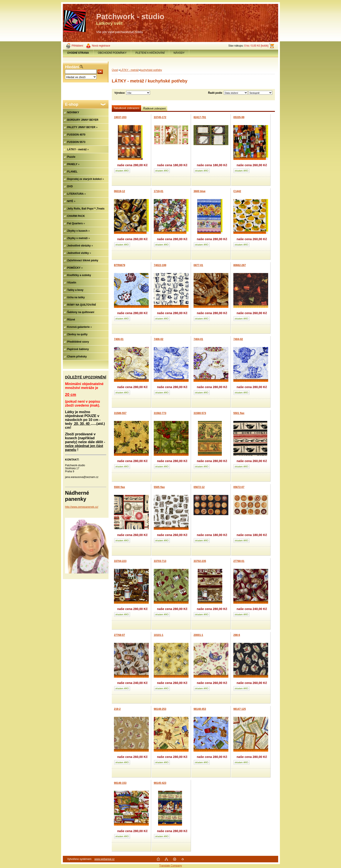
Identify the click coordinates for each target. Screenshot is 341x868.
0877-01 (198, 265)
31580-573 (200, 413)
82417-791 (200, 117)
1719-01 (159, 191)
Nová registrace (101, 46)
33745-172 (160, 117)
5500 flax (120, 487)
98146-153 (120, 783)
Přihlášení (77, 46)
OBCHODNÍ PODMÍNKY (112, 53)
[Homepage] (78, 53)
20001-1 (198, 635)
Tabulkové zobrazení (126, 108)
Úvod (115, 70)
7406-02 (159, 339)
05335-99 (239, 117)
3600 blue (200, 191)
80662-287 (240, 265)
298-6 (237, 635)
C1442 (237, 191)
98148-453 (200, 709)
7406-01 (119, 339)
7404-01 (198, 339)
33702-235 (200, 561)
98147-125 (240, 709)
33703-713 (160, 561)
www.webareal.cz (104, 859)
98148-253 (160, 709)
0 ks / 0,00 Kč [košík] (256, 46)
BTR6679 (120, 265)
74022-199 (160, 265)
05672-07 (239, 487)
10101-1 (159, 635)
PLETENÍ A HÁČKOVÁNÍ (150, 53)
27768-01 (239, 561)
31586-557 (120, 413)
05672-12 (199, 487)
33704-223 (120, 561)
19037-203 (120, 117)
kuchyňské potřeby (151, 70)
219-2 (117, 709)
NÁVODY (179, 53)
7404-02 (238, 339)
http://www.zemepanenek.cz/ (82, 507)
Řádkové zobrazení (155, 109)
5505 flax (159, 487)
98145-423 (160, 783)
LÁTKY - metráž (129, 70)
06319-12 (120, 191)
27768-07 (120, 635)
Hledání (72, 67)
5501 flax (239, 413)
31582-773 (160, 413)
